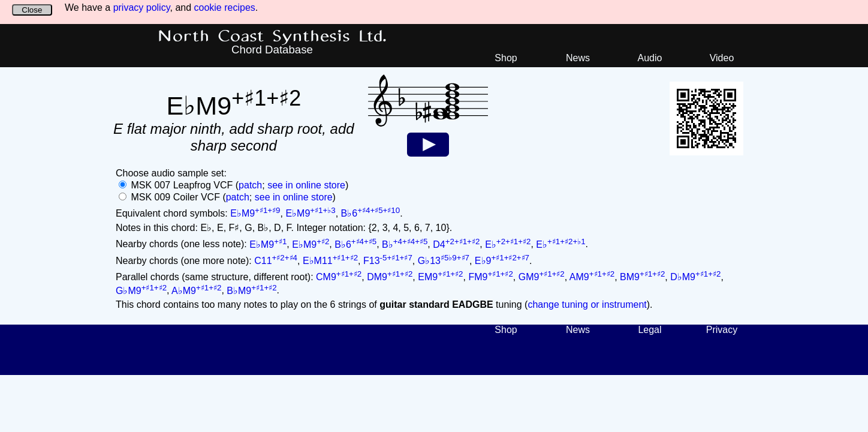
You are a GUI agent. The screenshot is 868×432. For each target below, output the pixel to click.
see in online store (306, 185)
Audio (650, 58)
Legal (650, 330)
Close (32, 10)
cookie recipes (225, 7)
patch (250, 185)
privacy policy (142, 7)
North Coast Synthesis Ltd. (272, 37)
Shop (506, 58)
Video (722, 58)
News (578, 58)
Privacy (722, 330)
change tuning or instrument (587, 304)
